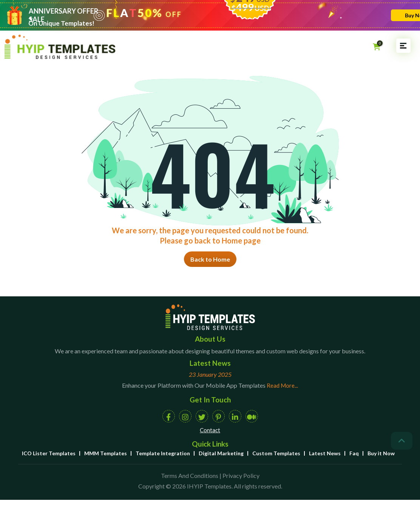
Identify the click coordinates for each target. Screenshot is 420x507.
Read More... (282, 385)
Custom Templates (276, 453)
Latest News (325, 453)
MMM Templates (106, 453)
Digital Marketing (221, 453)
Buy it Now (381, 453)
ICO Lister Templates (49, 453)
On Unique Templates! (61, 23)
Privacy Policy (241, 475)
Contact (210, 430)
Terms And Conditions (190, 475)
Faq (354, 453)
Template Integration (163, 453)
